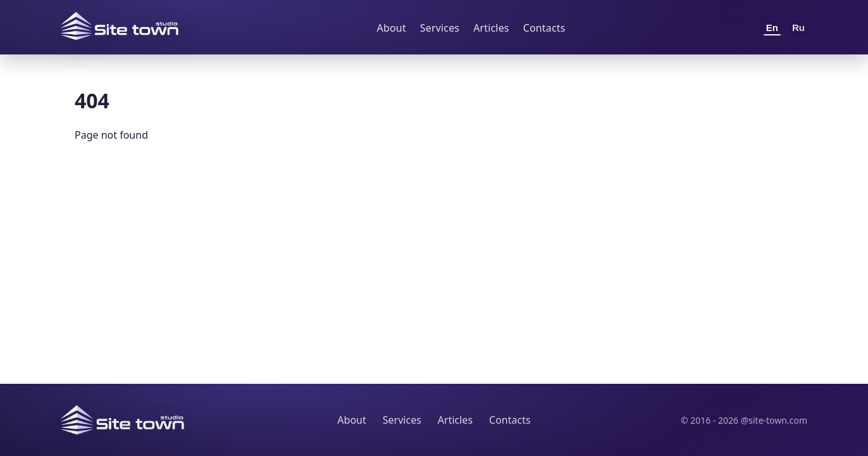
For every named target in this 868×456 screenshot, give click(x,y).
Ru (798, 28)
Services (440, 28)
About (392, 28)
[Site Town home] (120, 26)
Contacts (544, 28)
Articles (491, 28)
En (772, 28)
